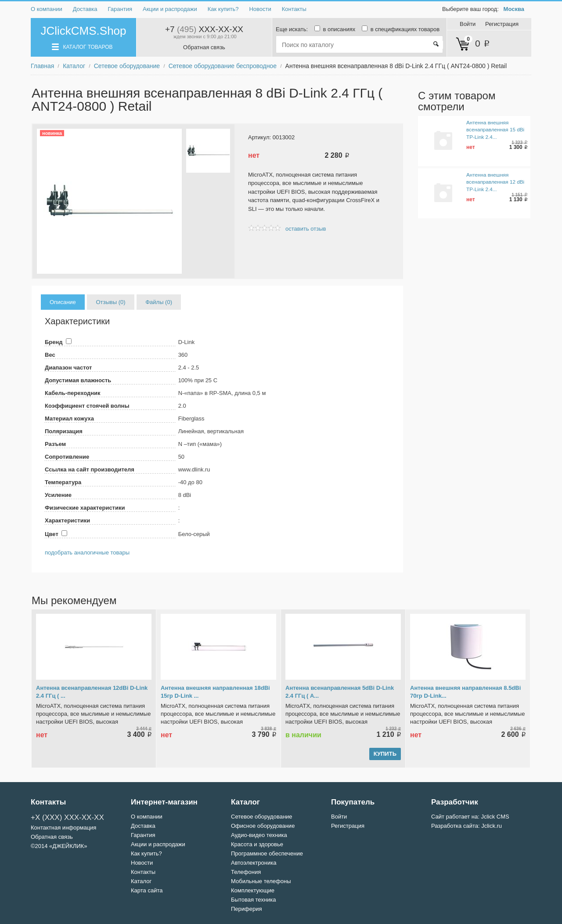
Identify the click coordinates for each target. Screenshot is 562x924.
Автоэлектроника (254, 863)
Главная (42, 66)
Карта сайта (147, 890)
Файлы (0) (159, 302)
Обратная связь (204, 47)
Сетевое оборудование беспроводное (223, 66)
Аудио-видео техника (259, 835)
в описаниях (333, 29)
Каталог (74, 66)
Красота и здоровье (257, 844)
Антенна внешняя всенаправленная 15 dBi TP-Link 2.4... (495, 130)
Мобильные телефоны (261, 881)
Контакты (294, 9)
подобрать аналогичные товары (87, 553)
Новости (260, 9)
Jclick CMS (495, 817)
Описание (63, 302)
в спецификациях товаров (398, 29)
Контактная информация (63, 828)
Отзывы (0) (110, 302)
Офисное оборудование (263, 826)
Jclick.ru (492, 826)
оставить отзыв (306, 229)
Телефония (246, 872)
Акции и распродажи (170, 9)
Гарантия (120, 9)
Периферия (247, 909)
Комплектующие (253, 890)
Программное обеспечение (267, 853)
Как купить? (223, 9)
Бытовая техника (253, 900)
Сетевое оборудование (127, 66)
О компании (47, 9)
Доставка (85, 9)
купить (385, 754)
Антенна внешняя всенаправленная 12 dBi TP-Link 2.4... (495, 182)
